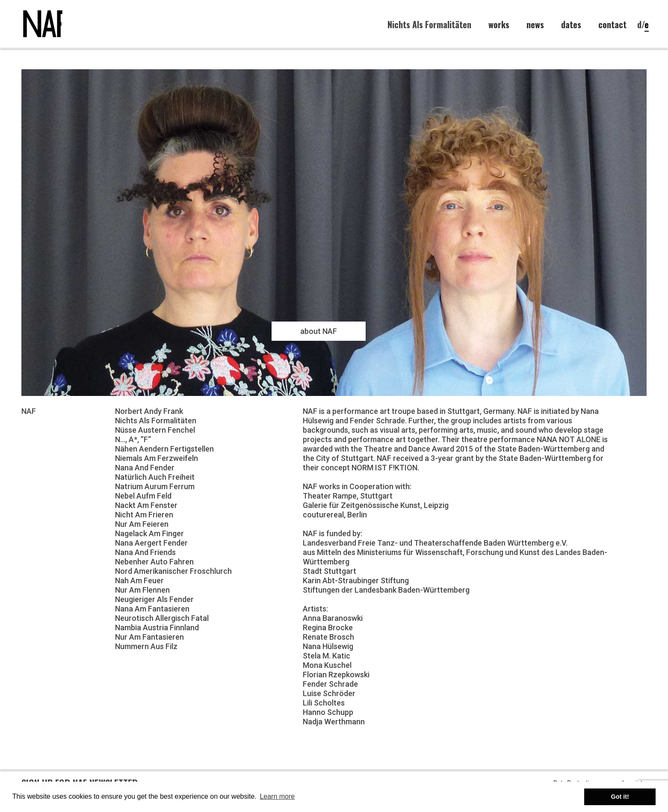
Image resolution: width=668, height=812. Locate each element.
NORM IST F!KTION (384, 468)
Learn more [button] (277, 796)
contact (612, 25)
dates (571, 25)
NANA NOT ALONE (569, 439)
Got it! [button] (620, 797)
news (535, 25)
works (499, 25)
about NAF (319, 331)
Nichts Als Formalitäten (429, 24)
